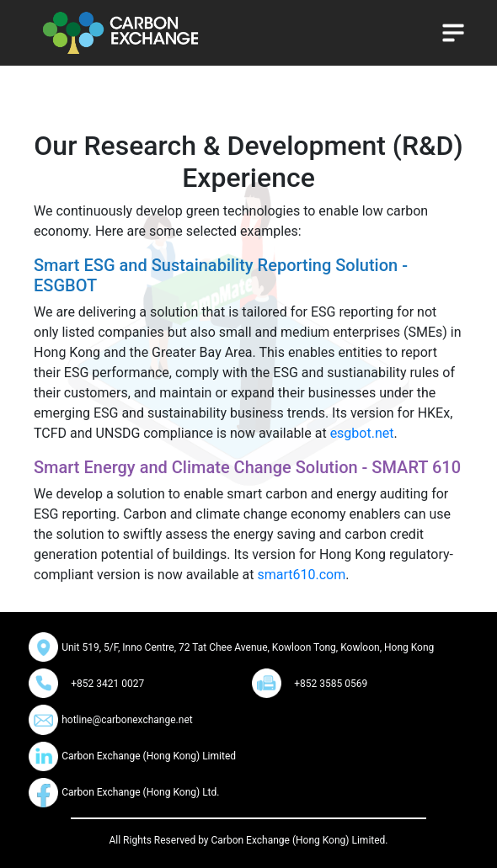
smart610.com (301, 575)
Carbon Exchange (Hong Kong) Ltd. (140, 792)
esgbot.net (362, 433)
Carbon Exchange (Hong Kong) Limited (149, 756)
